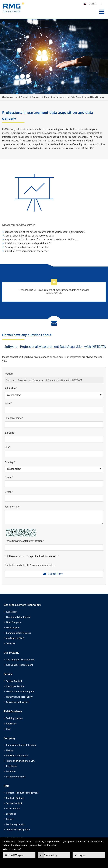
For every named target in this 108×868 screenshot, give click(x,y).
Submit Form (55, 574)
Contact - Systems (15, 798)
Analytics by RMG (15, 638)
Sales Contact (13, 809)
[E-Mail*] (54, 498)
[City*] (54, 454)
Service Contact (14, 681)
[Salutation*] (54, 395)
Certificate (11, 766)
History (10, 750)
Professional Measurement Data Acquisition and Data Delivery (74, 97)
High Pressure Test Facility (19, 697)
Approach (11, 724)
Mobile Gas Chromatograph (20, 692)
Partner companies (16, 777)
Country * (10, 462)
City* (7, 448)
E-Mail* (9, 492)
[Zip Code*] (54, 439)
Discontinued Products (18, 702)
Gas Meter (11, 612)
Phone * (9, 477)
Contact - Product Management (22, 793)
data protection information (41, 556)
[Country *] (54, 469)
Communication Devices (18, 633)
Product (9, 374)
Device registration (16, 824)
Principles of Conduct (17, 756)
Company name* (14, 418)
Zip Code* (10, 433)
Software (37, 97)
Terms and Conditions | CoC (20, 761)
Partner (10, 819)
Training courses (14, 718)
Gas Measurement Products (16, 97)
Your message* (13, 507)
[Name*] (54, 410)
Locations (11, 771)
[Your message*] (54, 517)
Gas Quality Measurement (20, 665)
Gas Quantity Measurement (20, 660)
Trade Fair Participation (18, 830)
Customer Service (15, 686)
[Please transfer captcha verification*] (54, 547)
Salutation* (11, 388)
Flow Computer (14, 622)
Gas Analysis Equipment (18, 617)
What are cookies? (12, 849)
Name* (9, 403)
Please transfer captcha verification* (24, 541)
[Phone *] (54, 484)
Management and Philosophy (21, 745)
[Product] (54, 380)
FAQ (8, 729)
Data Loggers (13, 628)
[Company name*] (54, 425)
